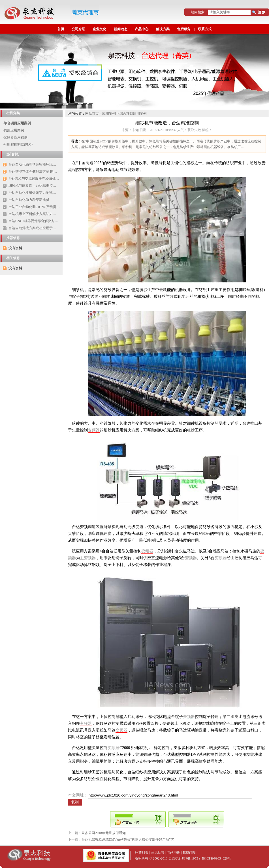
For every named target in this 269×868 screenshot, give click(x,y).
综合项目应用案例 (17, 123)
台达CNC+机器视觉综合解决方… (33, 221)
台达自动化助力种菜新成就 (29, 200)
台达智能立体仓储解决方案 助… (33, 172)
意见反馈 (158, 852)
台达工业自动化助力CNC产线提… (34, 207)
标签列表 (142, 852)
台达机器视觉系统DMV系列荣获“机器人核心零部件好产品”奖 (128, 839)
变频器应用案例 (16, 137)
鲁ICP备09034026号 (216, 858)
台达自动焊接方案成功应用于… (32, 228)
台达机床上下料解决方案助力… (32, 214)
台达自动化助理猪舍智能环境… (32, 164)
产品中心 (142, 29)
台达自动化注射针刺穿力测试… (32, 193)
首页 (61, 29)
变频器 (94, 430)
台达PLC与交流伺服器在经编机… (34, 179)
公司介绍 (78, 29)
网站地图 (174, 852)
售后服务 (184, 29)
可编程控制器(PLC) (18, 144)
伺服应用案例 (14, 130)
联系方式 (205, 29)
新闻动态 (121, 29)
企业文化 (99, 29)
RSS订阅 (189, 852)
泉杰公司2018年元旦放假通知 (104, 833)
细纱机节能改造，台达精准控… (32, 186)
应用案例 (109, 114)
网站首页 (92, 114)
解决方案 (163, 29)
